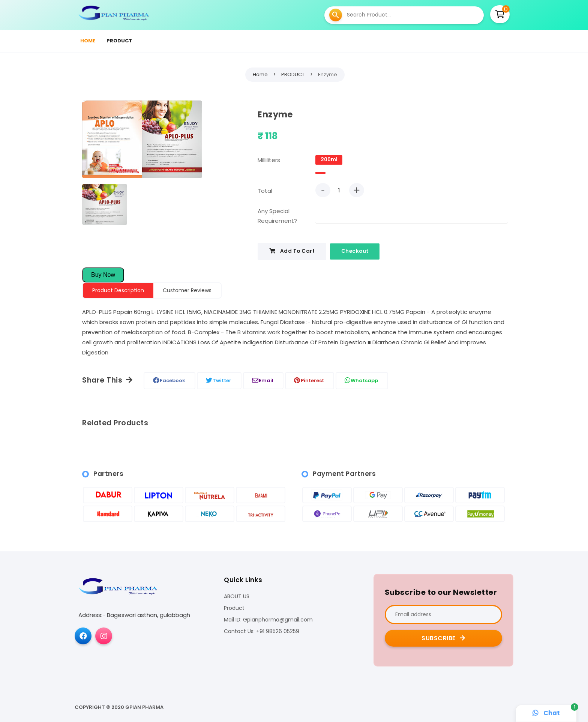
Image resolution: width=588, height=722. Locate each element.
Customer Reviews (187, 290)
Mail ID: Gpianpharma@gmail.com (268, 620)
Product (234, 609)
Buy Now (103, 275)
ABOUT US (237, 597)
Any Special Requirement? (277, 216)
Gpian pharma (144, 707)
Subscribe (443, 639)
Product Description (118, 290)
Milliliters (269, 160)
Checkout (355, 251)
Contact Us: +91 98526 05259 (262, 632)
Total (265, 191)
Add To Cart (292, 251)
